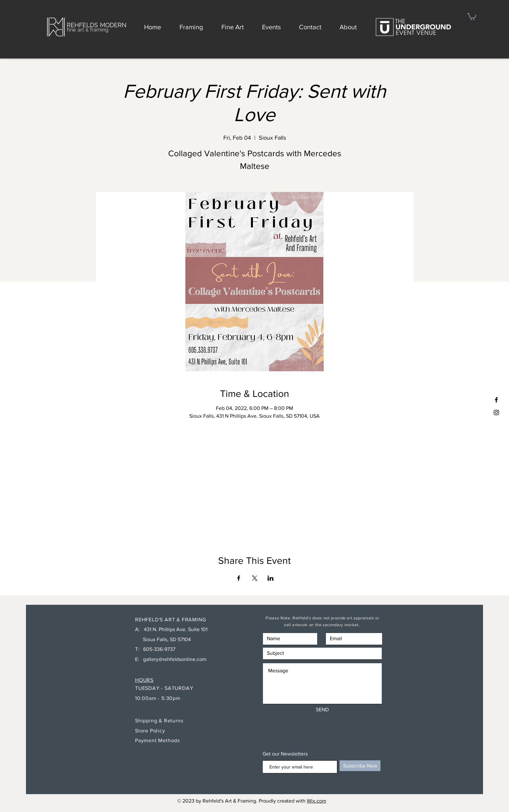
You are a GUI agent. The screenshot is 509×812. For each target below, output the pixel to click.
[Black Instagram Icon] (496, 412)
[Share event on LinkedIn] (271, 578)
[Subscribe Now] (360, 766)
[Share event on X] (255, 578)
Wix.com (317, 801)
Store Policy (151, 731)
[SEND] (322, 710)
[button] (472, 16)
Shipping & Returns (160, 721)
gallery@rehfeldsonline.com (175, 659)
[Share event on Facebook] (239, 578)
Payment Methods (157, 740)
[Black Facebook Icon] (496, 400)
